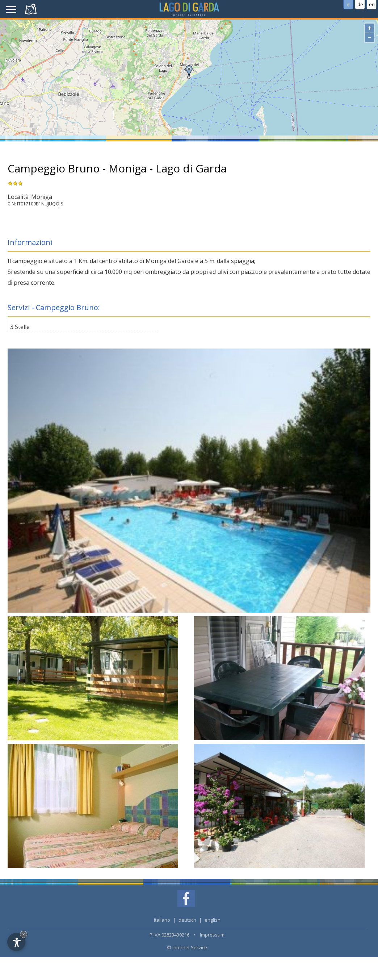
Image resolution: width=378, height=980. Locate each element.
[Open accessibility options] (16, 942)
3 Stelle (20, 327)
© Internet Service (187, 947)
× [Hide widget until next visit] (24, 934)
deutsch (187, 920)
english (213, 920)
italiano (162, 920)
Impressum (212, 935)
